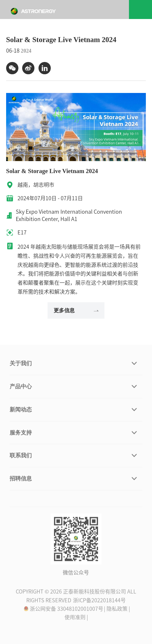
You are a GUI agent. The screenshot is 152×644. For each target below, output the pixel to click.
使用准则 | (76, 618)
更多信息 (76, 310)
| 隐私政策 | (117, 610)
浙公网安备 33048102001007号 (63, 610)
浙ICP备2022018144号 (99, 601)
